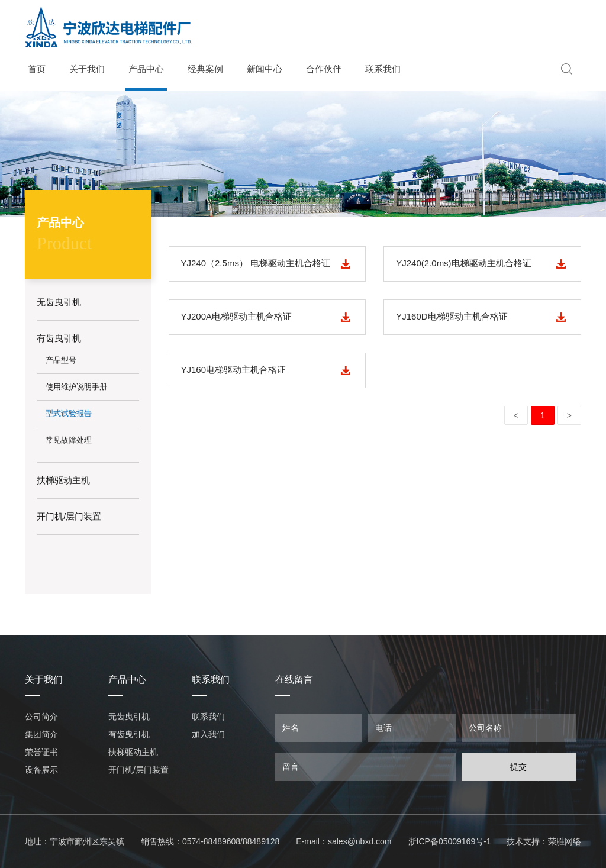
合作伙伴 (324, 69)
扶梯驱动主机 (133, 752)
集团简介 (41, 734)
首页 (37, 69)
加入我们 (208, 734)
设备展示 (41, 770)
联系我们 (383, 69)
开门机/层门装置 (138, 770)
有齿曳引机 (129, 734)
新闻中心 (265, 69)
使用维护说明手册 (76, 387)
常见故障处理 (69, 440)
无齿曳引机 (129, 717)
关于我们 (87, 69)
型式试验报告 (69, 413)
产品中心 (146, 69)
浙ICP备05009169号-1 (450, 841)
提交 (518, 767)
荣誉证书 (41, 752)
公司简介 (41, 717)
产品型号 (61, 360)
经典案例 (205, 69)
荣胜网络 (565, 841)
